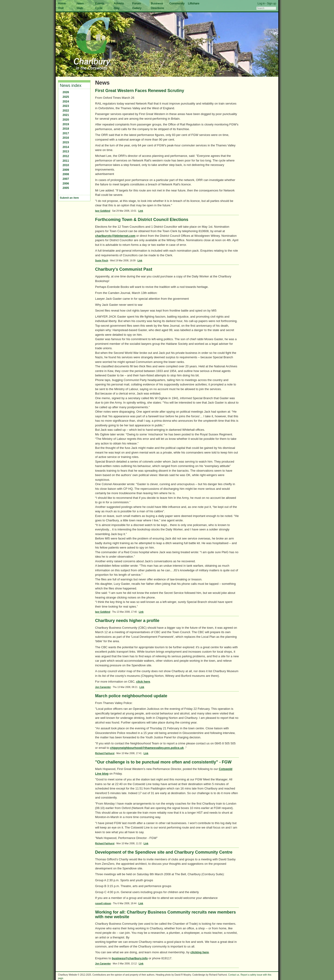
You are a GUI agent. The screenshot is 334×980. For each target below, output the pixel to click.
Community (177, 3)
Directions (157, 8)
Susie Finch (102, 261)
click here (143, 682)
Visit (61, 8)
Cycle (99, 8)
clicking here (200, 952)
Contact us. (234, 975)
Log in (261, 3)
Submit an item (69, 198)
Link (141, 211)
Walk (80, 8)
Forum (136, 3)
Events (100, 3)
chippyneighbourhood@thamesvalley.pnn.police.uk (147, 748)
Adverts (119, 3)
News (80, 3)
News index (71, 86)
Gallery (137, 8)
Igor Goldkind (103, 211)
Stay (117, 8)
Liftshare (194, 3)
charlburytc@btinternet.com (115, 236)
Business (157, 3)
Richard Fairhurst (105, 753)
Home (62, 3)
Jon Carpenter (103, 687)
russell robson (103, 903)
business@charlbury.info (130, 958)
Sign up (271, 3)
